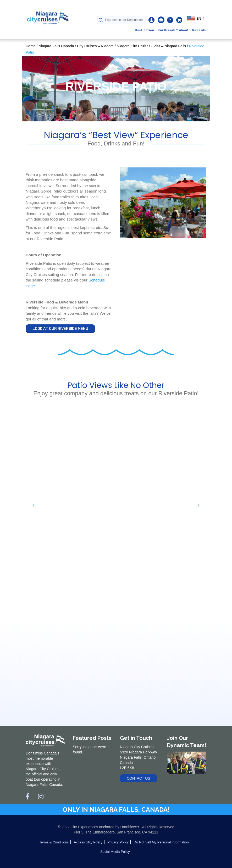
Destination (146, 30)
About (185, 30)
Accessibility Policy (88, 842)
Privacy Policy (118, 842)
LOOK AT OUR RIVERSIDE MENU (60, 329)
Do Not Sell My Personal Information (161, 842)
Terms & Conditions (54, 842)
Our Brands (168, 30)
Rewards (199, 30)
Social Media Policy (115, 852)
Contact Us (139, 778)
